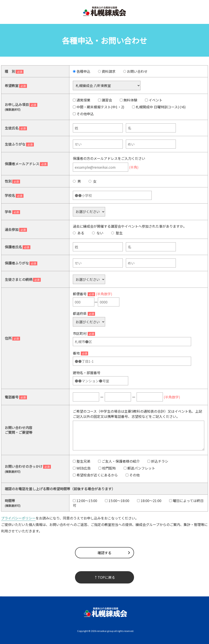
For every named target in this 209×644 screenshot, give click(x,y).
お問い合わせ (135, 71)
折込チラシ (158, 461)
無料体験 (129, 100)
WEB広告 (82, 468)
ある (79, 233)
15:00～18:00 (117, 501)
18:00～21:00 (149, 501)
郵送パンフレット (139, 468)
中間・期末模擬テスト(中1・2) (99, 107)
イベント (154, 100)
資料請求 (107, 71)
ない (98, 233)
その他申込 (83, 114)
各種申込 (82, 71)
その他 (133, 475)
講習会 (105, 100)
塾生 (117, 233)
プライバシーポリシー (18, 518)
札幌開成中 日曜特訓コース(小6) (159, 107)
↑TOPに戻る (105, 577)
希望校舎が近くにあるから (95, 475)
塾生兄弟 (82, 461)
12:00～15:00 (85, 501)
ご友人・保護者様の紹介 (119, 461)
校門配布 (107, 468)
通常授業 (82, 100)
